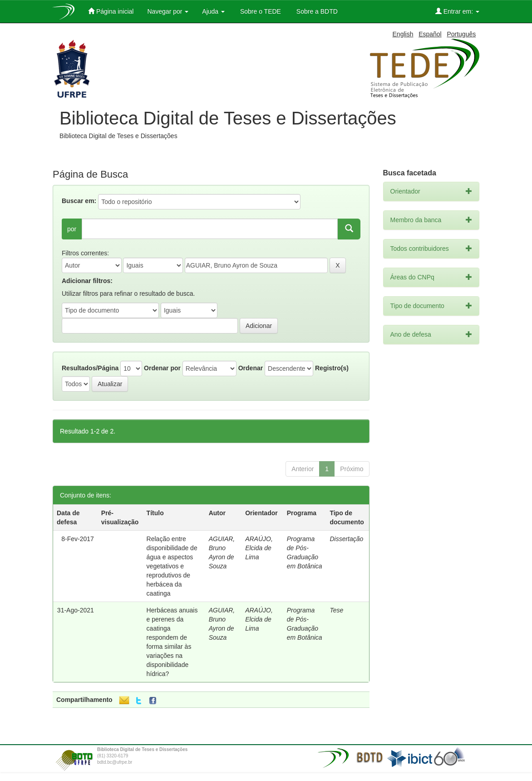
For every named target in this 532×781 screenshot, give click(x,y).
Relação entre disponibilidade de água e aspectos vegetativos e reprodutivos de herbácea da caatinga (172, 566)
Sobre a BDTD (316, 11)
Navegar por (168, 11)
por (72, 229)
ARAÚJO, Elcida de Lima (259, 548)
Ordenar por (162, 368)
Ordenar (251, 368)
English (403, 34)
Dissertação (346, 539)
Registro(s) (332, 368)
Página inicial (111, 11)
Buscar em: (79, 201)
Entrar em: (457, 11)
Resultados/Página (90, 368)
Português (461, 34)
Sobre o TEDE (260, 11)
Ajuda (213, 11)
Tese (336, 610)
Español (430, 34)
